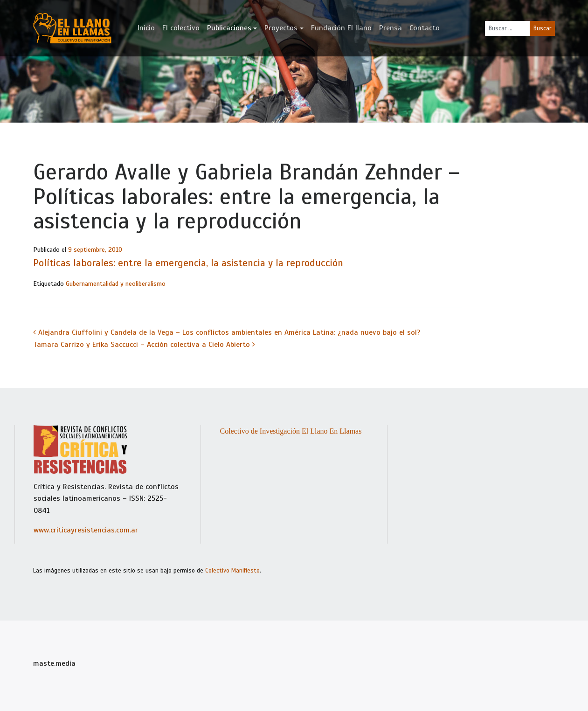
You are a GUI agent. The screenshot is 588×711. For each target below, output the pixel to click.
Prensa (391, 28)
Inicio (146, 28)
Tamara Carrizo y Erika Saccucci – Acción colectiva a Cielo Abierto (144, 345)
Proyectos (281, 28)
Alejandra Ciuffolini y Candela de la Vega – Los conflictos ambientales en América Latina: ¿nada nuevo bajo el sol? (227, 332)
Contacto (425, 28)
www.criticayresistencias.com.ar (86, 530)
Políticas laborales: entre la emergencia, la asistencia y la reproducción (188, 263)
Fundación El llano (341, 28)
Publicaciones (229, 28)
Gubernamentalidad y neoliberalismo (116, 284)
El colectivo (181, 28)
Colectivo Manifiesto (232, 571)
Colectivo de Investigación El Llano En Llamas (291, 431)
